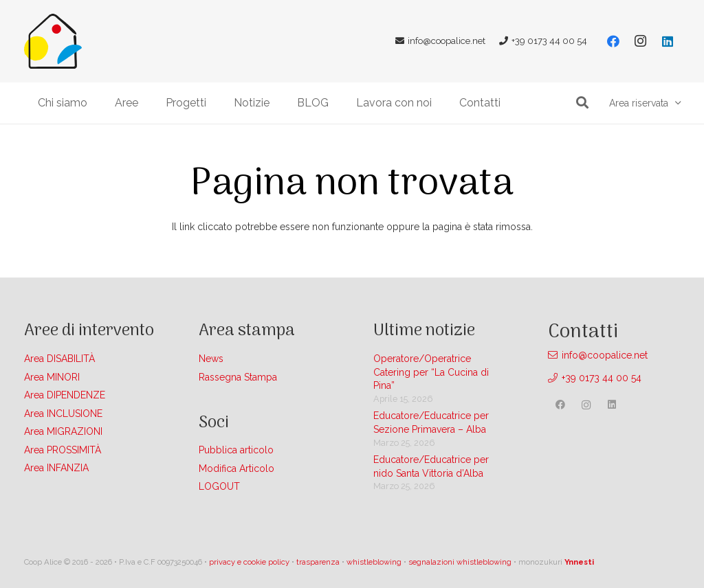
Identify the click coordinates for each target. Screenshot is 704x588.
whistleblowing (374, 562)
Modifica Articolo (236, 468)
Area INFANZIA (56, 468)
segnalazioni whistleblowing (460, 562)
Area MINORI (52, 377)
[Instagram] (640, 41)
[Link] (53, 41)
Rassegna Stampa (238, 377)
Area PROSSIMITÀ (63, 450)
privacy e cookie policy (249, 562)
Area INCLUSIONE (63, 414)
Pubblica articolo (236, 450)
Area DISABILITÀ (59, 359)
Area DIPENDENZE (65, 395)
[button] (582, 103)
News (211, 359)
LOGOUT (219, 486)
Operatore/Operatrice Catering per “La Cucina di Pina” (431, 372)
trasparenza (318, 562)
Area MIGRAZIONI (63, 431)
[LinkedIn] (668, 41)
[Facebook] (613, 41)
